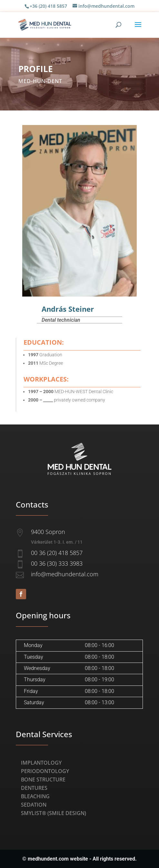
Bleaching (35, 796)
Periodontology (45, 771)
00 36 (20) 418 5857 (57, 553)
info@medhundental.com (65, 574)
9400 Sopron (48, 532)
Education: (44, 342)
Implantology (41, 763)
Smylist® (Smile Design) (54, 813)
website (79, 859)
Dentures (34, 788)
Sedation (34, 805)
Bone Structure (43, 779)
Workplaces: (46, 379)
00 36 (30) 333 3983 (57, 563)
